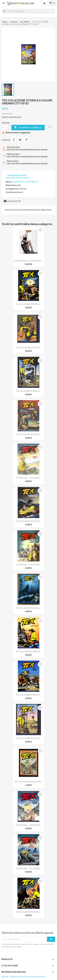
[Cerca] (28, 11)
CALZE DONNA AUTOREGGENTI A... (28, 261)
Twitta (20, 140)
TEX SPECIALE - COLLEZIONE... (28, 478)
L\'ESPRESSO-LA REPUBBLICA (25, 182)
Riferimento (11, 185)
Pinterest (26, 140)
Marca (9, 182)
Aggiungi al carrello (28, 128)
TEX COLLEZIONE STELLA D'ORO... (29, 782)
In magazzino (12, 189)
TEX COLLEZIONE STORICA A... (28, 304)
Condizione (11, 192)
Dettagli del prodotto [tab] (17, 175)
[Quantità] (5, 128)
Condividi (14, 140)
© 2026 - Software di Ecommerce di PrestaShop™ (24, 977)
